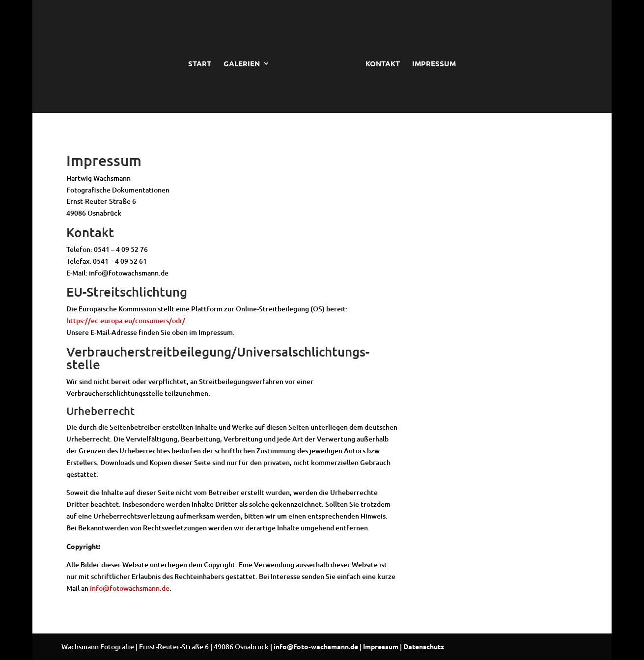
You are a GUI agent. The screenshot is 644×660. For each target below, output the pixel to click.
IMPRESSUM (434, 64)
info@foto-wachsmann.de (316, 646)
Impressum (381, 646)
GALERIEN (242, 64)
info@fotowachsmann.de (130, 588)
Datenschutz (424, 646)
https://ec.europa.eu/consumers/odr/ (126, 320)
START (200, 64)
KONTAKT (383, 64)
